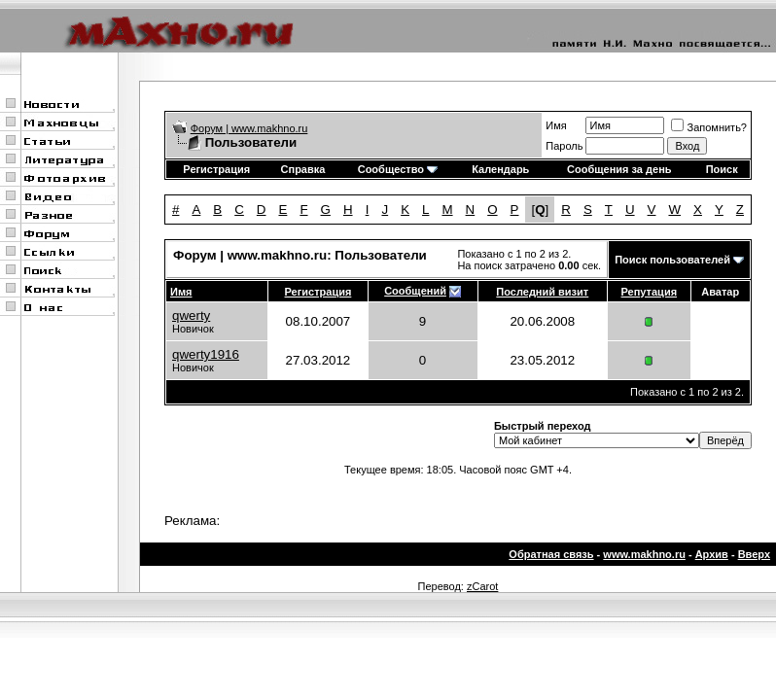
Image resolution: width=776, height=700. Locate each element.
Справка (303, 169)
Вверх (754, 554)
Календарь (500, 169)
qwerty (191, 315)
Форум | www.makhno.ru (249, 128)
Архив (712, 554)
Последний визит (542, 292)
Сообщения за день (619, 169)
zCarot (482, 586)
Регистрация (216, 169)
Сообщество (398, 169)
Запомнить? (709, 127)
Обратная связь (551, 554)
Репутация (650, 292)
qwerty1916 (206, 354)
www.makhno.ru (644, 554)
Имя (556, 125)
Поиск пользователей (672, 260)
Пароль (564, 146)
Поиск (722, 169)
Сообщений (415, 291)
